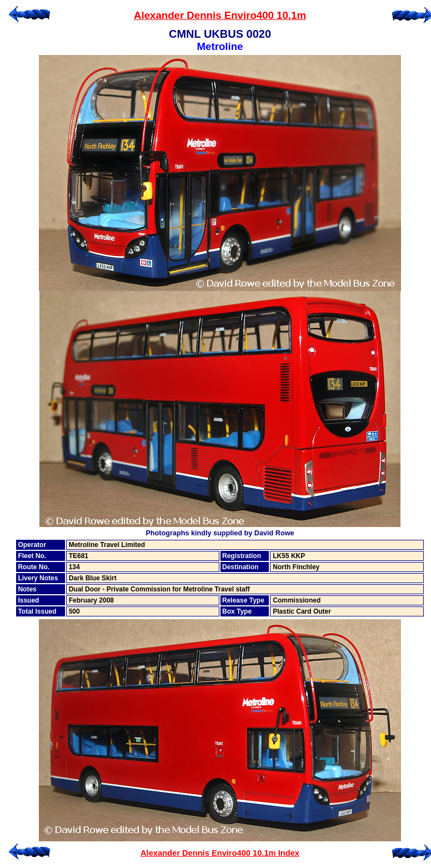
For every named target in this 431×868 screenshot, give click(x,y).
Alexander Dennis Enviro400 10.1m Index (220, 853)
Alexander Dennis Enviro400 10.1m (220, 15)
